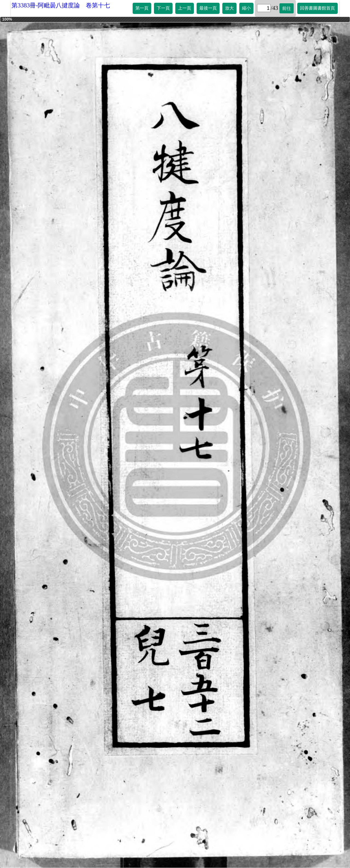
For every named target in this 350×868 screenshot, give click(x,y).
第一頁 (142, 8)
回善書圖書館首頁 (317, 8)
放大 (229, 8)
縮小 (246, 8)
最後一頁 (208, 8)
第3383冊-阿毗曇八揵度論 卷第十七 (61, 5)
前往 (287, 8)
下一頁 (163, 8)
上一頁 (185, 8)
